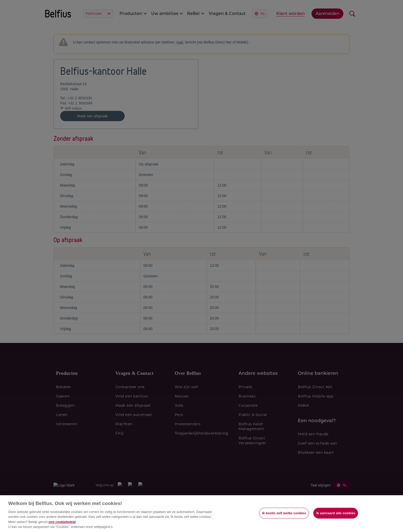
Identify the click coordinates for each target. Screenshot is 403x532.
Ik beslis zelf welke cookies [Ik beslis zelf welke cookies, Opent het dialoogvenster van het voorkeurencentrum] (284, 513)
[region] (201, 514)
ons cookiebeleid (62, 522)
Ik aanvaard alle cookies (336, 513)
